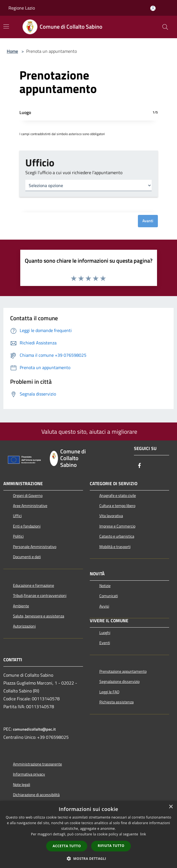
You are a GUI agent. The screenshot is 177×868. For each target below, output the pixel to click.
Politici (18, 536)
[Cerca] (165, 27)
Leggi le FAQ (109, 692)
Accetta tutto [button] (67, 846)
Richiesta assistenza (116, 702)
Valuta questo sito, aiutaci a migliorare (89, 431)
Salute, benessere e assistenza (39, 616)
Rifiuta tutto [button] (111, 846)
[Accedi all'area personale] (153, 8)
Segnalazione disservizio (119, 681)
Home (12, 51)
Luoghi (105, 633)
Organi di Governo (28, 496)
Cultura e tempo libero (117, 506)
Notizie (105, 586)
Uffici (17, 516)
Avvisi (104, 606)
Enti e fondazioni (27, 526)
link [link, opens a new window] (143, 834)
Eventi (105, 643)
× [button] (171, 807)
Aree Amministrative (30, 506)
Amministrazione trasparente (37, 764)
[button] (89, 858)
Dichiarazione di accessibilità (36, 795)
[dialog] (88, 834)
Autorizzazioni (24, 626)
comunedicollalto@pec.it (34, 729)
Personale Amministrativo (35, 547)
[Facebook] (140, 466)
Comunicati (109, 596)
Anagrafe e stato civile (118, 496)
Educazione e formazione (33, 585)
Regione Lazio (22, 8)
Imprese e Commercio (117, 526)
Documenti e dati (27, 557)
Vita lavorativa (111, 516)
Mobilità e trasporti (115, 547)
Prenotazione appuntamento (123, 671)
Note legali (22, 785)
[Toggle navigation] (6, 26)
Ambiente (21, 606)
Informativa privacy (29, 774)
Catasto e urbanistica (117, 536)
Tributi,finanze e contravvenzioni (40, 596)
